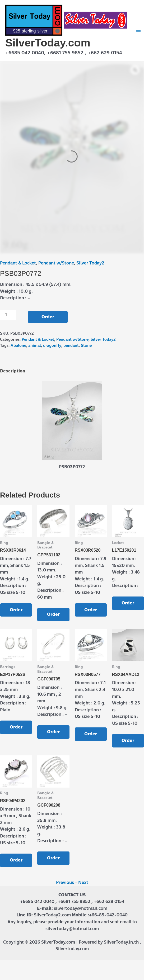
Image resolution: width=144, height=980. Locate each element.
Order (48, 317)
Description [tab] (13, 371)
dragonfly (52, 345)
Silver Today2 (90, 263)
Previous (65, 882)
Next (83, 882)
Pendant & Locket (18, 263)
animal (35, 345)
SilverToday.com (48, 43)
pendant (71, 345)
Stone (86, 345)
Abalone (18, 345)
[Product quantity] (8, 315)
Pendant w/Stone (56, 263)
